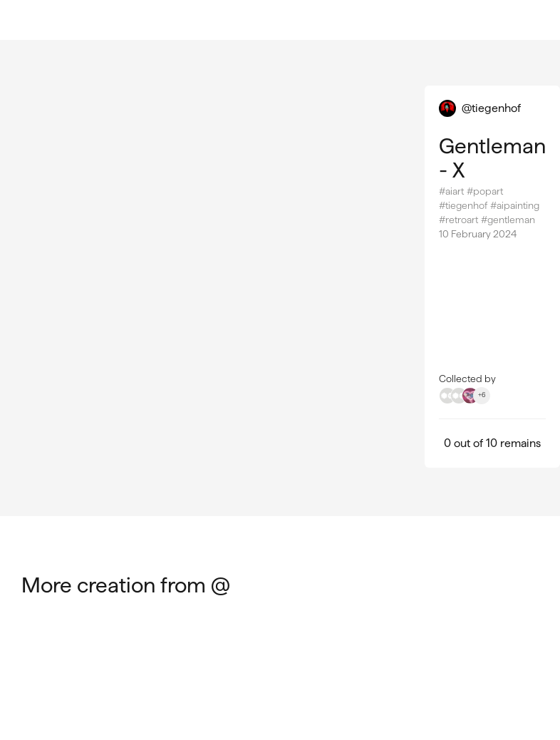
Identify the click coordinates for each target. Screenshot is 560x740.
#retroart (458, 220)
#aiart (451, 191)
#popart (485, 191)
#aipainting (515, 205)
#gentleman (508, 220)
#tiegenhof (463, 205)
